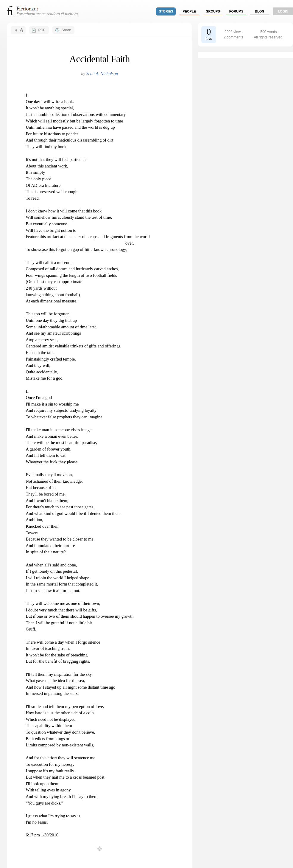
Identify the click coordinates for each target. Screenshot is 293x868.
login (283, 11)
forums (236, 11)
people (189, 11)
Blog (260, 11)
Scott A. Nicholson (102, 74)
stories (166, 11)
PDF (42, 30)
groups (213, 11)
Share (66, 30)
